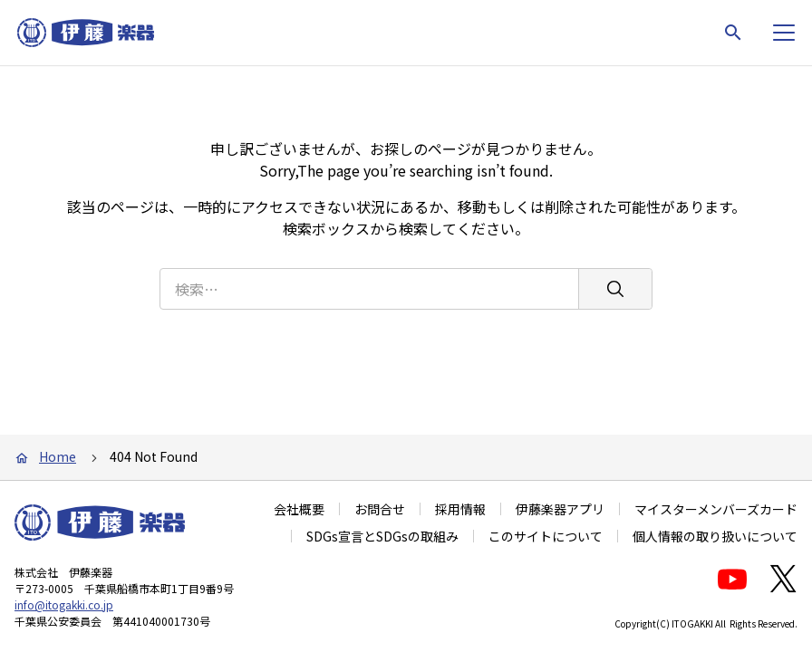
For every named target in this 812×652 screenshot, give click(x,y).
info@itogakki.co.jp (64, 604)
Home (58, 456)
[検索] (615, 282)
